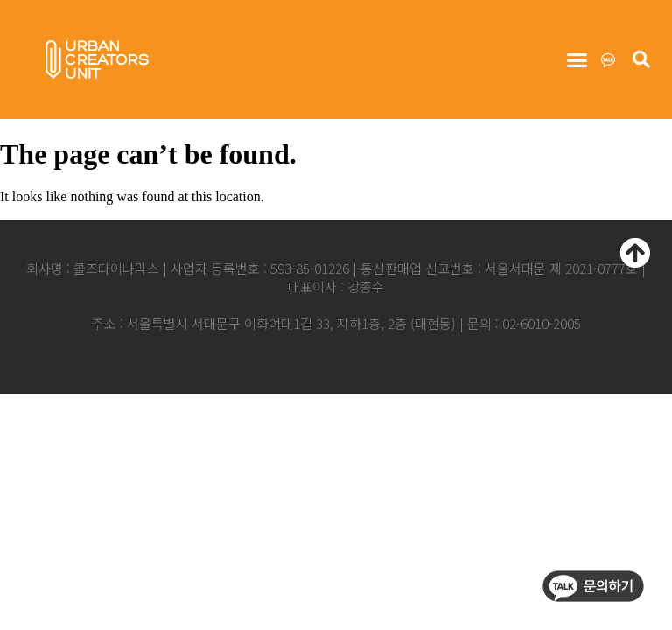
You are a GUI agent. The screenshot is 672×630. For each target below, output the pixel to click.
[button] (577, 61)
